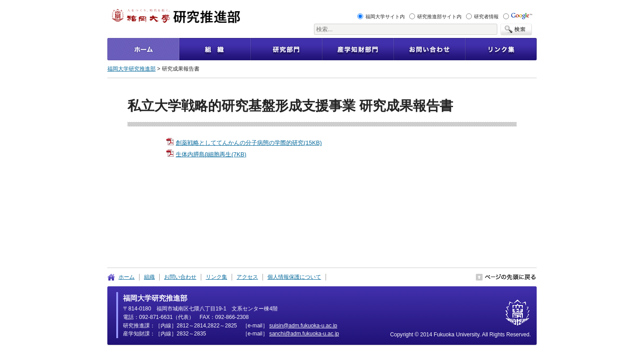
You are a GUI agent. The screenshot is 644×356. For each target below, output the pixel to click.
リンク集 (216, 277)
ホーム (127, 277)
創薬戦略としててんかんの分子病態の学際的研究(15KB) (249, 143)
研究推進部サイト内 (439, 17)
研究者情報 (486, 17)
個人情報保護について (294, 277)
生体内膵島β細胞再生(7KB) (211, 154)
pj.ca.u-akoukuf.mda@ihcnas (304, 334)
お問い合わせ (180, 277)
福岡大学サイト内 (385, 17)
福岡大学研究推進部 (131, 69)
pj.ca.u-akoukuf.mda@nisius (303, 326)
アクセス (247, 277)
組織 (149, 277)
